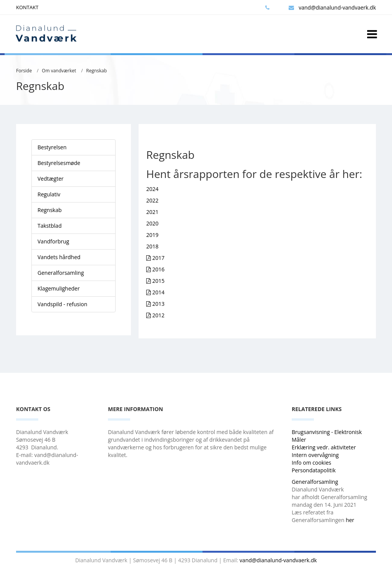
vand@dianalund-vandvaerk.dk (332, 7)
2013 (158, 304)
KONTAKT (27, 7)
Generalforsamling (61, 273)
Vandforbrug (53, 241)
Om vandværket (59, 71)
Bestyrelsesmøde (59, 163)
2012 (158, 315)
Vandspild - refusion (62, 304)
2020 (152, 223)
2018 (152, 246)
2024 (152, 189)
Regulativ (49, 194)
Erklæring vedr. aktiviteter (324, 447)
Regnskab (96, 71)
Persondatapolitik (314, 470)
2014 (158, 292)
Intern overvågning (315, 455)
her (350, 520)
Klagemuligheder (59, 288)
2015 (158, 281)
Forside (24, 71)
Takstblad (50, 226)
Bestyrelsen (52, 147)
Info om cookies (311, 463)
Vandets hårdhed (59, 257)
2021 (152, 212)
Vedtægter (51, 179)
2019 (152, 235)
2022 (152, 200)
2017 (158, 258)
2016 (158, 269)
